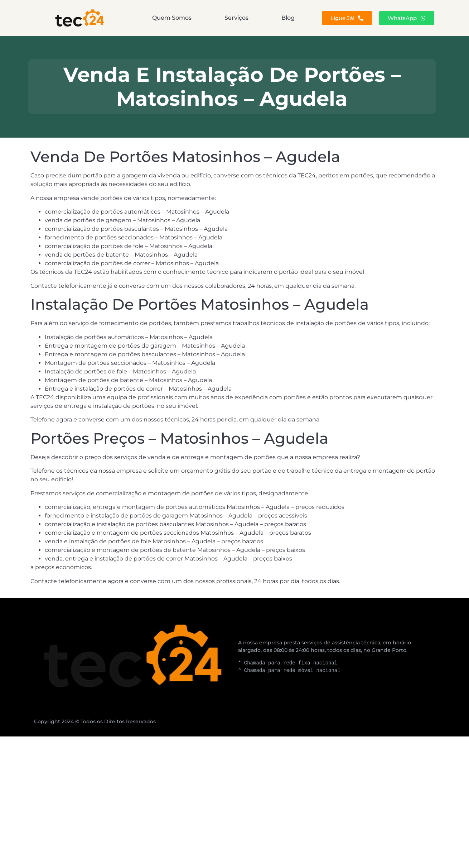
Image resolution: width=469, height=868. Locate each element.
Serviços (236, 18)
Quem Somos (172, 18)
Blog (288, 18)
